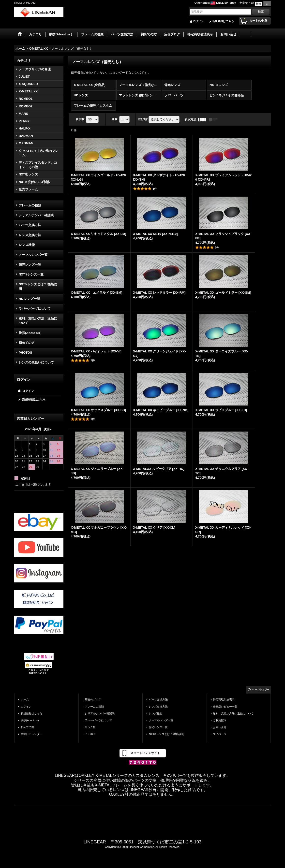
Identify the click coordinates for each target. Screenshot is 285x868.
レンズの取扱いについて (36, 362)
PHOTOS (25, 353)
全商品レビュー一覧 (225, 707)
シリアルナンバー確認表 (36, 215)
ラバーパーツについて (35, 309)
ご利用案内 (220, 720)
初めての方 (27, 343)
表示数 (80, 119)
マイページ (220, 734)
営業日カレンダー (31, 734)
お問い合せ (220, 727)
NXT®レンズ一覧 (31, 274)
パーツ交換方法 (30, 225)
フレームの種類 (30, 205)
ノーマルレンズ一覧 (33, 255)
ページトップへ (261, 689)
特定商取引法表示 (224, 699)
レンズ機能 (27, 245)
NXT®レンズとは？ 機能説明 (38, 286)
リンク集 (90, 727)
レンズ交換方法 (30, 235)
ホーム (25, 699)
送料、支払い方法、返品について (38, 321)
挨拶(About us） (31, 333)
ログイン (198, 21)
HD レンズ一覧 (29, 299)
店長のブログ (93, 699)
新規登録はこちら (223, 21)
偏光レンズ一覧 (30, 265)
